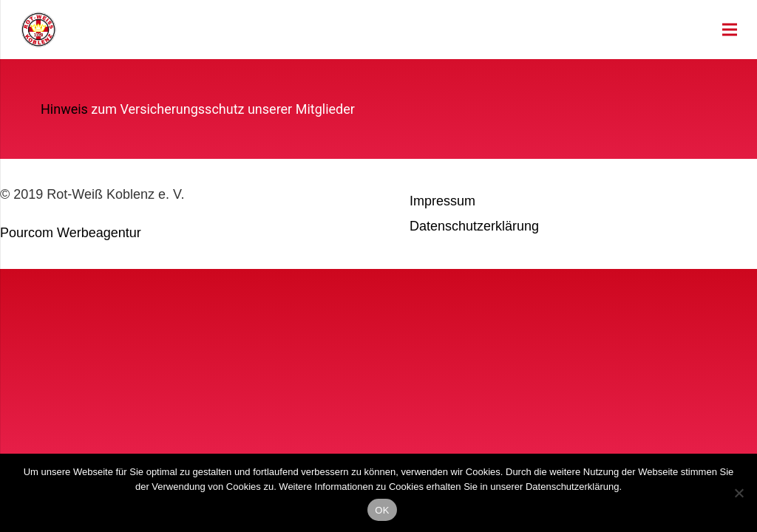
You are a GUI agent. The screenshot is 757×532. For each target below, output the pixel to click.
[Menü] (730, 30)
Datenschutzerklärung (474, 226)
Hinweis (64, 109)
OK (382, 510)
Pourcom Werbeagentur (71, 233)
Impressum (442, 201)
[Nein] (739, 493)
